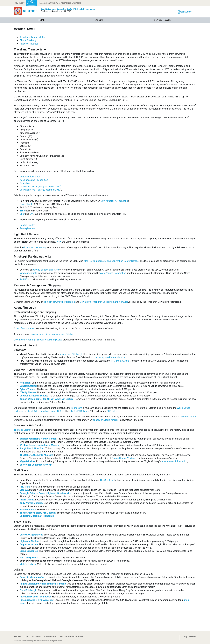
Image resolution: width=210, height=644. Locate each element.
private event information (174, 461)
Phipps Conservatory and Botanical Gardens (43, 584)
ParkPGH (24, 279)
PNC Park (25, 487)
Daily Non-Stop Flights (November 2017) (40, 187)
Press (27, 636)
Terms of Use (36, 636)
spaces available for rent (106, 420)
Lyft (32, 214)
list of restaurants (25, 328)
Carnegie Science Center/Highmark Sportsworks (45, 493)
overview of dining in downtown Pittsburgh (54, 334)
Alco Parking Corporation (113, 273)
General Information (30, 177)
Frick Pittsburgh (28, 590)
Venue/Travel (162, 20)
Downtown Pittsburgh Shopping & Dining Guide (104, 302)
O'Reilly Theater (28, 392)
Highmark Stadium (29, 541)
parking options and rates (46, 270)
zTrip (22, 211)
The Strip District (23, 430)
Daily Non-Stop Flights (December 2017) (40, 190)
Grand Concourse (29, 551)
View (59, 242)
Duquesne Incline (29, 544)
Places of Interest (29, 44)
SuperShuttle (26, 204)
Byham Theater (28, 389)
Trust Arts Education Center (42, 411)
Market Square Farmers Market (110, 357)
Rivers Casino (27, 500)
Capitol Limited (27, 225)
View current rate (29, 273)
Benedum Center (28, 386)
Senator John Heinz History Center (38, 439)
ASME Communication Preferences (71, 636)
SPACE (61, 411)
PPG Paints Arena (120, 361)
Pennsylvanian (27, 228)
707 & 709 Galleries (79, 411)
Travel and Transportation (33, 37)
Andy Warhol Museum (31, 503)
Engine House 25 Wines (124, 458)
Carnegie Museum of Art (33, 577)
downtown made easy (35, 247)
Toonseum (76, 408)
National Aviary (28, 510)
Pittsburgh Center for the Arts (35, 597)
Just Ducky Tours (29, 558)
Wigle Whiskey (27, 461)
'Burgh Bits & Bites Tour (32, 448)
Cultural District (188, 417)
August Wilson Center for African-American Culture (47, 399)
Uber (22, 214)
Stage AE (24, 490)
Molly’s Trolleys (28, 564)
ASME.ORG (17, 636)
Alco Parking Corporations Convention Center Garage (111, 261)
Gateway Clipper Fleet (31, 535)
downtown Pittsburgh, (72, 354)
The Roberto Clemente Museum (36, 455)
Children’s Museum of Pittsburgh (37, 516)
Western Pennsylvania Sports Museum (40, 445)
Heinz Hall (25, 383)
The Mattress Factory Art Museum (38, 513)
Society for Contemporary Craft (36, 465)
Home (41, 20)
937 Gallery (113, 411)
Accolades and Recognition (34, 180)
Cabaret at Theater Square (33, 396)
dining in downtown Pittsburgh (59, 302)
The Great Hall (107, 480)
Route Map (25, 183)
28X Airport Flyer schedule (115, 201)
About (99, 20)
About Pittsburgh (28, 40)
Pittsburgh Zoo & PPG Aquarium (37, 600)
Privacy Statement (50, 636)
